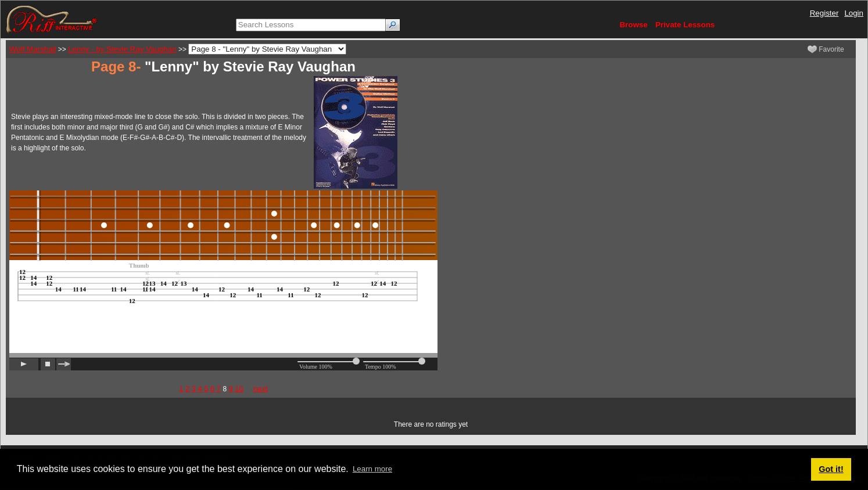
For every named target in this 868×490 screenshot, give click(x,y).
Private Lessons (685, 25)
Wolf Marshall (33, 49)
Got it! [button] (831, 469)
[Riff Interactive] (52, 19)
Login (854, 13)
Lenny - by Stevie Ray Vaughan (122, 49)
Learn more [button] (372, 469)
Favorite (826, 49)
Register (824, 13)
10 (239, 389)
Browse (633, 25)
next (261, 389)
